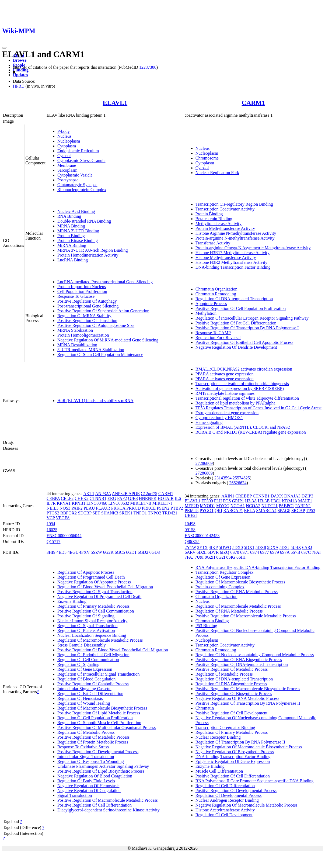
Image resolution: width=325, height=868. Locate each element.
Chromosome (207, 158)
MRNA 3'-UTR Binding (78, 231)
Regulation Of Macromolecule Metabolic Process (100, 640)
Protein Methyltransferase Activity (225, 228)
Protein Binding (71, 236)
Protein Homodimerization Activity (88, 255)
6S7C (306, 552)
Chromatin (205, 708)
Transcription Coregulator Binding (225, 727)
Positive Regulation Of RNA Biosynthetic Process (239, 660)
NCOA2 (253, 506)
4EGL (73, 552)
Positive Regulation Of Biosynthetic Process (234, 694)
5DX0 (238, 547)
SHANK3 (110, 513)
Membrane (67, 165)
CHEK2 (82, 498)
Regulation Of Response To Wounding (91, 761)
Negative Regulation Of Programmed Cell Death (99, 596)
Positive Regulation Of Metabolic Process (93, 737)
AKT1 (89, 494)
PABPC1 (286, 506)
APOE (134, 494)
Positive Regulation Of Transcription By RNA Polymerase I (247, 328)
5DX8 (261, 547)
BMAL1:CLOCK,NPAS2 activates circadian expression (244, 369)
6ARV (190, 552)
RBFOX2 (69, 513)
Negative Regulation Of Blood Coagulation (95, 776)
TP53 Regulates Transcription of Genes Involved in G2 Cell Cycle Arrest (258, 408)
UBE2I (191, 515)
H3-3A (251, 501)
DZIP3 (307, 496)
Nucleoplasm (69, 141)
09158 (190, 530)
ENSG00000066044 (64, 536)
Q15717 (54, 542)
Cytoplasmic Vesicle (75, 175)
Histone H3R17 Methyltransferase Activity (233, 253)
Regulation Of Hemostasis (80, 698)
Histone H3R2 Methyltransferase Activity (231, 262)
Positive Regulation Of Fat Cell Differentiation (236, 323)
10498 (190, 524)
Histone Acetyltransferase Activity (225, 810)
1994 (51, 524)
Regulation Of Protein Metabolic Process (93, 742)
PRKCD (133, 508)
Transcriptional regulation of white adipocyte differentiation (247, 398)
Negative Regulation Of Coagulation (89, 791)
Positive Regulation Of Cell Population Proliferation (241, 308)
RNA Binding (69, 216)
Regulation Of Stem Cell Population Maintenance (100, 355)
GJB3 (133, 498)
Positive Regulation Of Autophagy (87, 301)
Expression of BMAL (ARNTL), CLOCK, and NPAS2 (243, 427)
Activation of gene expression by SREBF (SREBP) (240, 388)
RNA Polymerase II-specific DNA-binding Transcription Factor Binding (258, 567)
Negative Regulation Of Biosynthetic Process (235, 752)
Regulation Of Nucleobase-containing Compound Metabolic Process (255, 655)
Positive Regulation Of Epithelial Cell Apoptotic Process (244, 342)
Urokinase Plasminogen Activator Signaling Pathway (103, 766)
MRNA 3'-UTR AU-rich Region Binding (93, 250)
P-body (64, 131)
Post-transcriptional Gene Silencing (88, 306)
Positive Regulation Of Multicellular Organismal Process (106, 727)
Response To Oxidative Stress (83, 747)
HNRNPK (148, 498)
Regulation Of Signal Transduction (88, 626)
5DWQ (225, 547)
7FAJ (189, 557)
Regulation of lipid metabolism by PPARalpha (235, 403)
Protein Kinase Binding (78, 241)
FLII (218, 501)
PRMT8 (192, 511)
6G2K (108, 552)
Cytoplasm (67, 146)
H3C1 (276, 501)
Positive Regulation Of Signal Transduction (95, 592)
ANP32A (103, 494)
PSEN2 (163, 508)
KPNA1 (64, 503)
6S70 (235, 552)
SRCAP (298, 511)
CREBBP (244, 496)
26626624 (238, 483)
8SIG (231, 557)
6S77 (265, 552)
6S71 (245, 552)
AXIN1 (228, 496)
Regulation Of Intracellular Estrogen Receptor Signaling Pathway (252, 318)
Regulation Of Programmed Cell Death (91, 577)
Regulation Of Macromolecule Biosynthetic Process (102, 708)
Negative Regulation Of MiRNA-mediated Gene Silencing (108, 340)
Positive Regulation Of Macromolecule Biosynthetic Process (248, 689)
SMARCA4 (266, 511)
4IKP (213, 547)
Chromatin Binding (212, 621)
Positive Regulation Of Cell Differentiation (95, 805)
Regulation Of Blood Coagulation (86, 679)
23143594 (223, 478)
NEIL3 (53, 508)
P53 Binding (206, 626)
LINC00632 (119, 503)
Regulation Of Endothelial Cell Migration (93, 655)
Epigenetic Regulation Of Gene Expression (233, 761)
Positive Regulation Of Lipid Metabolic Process (99, 713)
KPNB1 (78, 503)
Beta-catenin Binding (214, 219)
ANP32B (120, 494)
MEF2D (192, 506)
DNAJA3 (292, 496)
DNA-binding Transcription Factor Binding (233, 267)
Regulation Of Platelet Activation (86, 630)
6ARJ (307, 547)
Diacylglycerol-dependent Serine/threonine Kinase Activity (109, 810)
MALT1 (305, 501)
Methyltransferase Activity (219, 224)
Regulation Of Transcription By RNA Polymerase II (240, 742)
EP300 (207, 501)
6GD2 (143, 552)
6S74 (255, 552)
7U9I (199, 557)
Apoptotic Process (211, 304)
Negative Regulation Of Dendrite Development (236, 347)
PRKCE (149, 508)
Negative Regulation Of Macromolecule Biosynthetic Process (249, 747)
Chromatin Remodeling (216, 294)
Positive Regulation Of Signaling (86, 616)
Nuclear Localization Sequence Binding (92, 635)
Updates (20, 75)
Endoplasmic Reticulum (78, 151)
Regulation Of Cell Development (224, 815)
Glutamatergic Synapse (77, 185)
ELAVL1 (115, 103)
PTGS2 (53, 513)
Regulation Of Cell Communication (88, 660)
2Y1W (190, 547)
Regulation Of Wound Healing (84, 703)
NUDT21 (270, 506)
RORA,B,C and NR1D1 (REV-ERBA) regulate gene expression (251, 432)
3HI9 (51, 552)
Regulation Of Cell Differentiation (225, 786)
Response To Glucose (76, 296)
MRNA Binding (71, 226)
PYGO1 (207, 511)
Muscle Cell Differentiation (219, 771)
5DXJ (284, 547)
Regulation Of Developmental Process (229, 795)
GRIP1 (238, 501)
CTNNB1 (98, 498)
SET (96, 513)
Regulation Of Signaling (78, 664)
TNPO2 (155, 513)
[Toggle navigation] (4, 48)
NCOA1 (238, 506)
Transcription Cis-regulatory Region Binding (234, 204)
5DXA (273, 547)
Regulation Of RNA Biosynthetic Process (231, 684)
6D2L (202, 552)
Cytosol (64, 156)
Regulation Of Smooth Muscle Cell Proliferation (99, 723)
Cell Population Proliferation (82, 291)
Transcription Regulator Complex (224, 572)
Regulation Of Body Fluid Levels (86, 781)
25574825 (241, 478)
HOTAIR (165, 498)
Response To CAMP (213, 333)
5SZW (96, 552)
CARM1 (254, 103)
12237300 (148, 67)
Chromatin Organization (216, 289)
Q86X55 (192, 542)
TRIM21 (170, 513)
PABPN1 (303, 506)
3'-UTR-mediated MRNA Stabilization (91, 350)
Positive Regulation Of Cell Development (232, 713)
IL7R (51, 503)
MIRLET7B (141, 503)
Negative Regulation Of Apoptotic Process (94, 582)
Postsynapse (68, 180)
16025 (52, 530)
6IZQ (224, 552)
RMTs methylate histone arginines (225, 393)
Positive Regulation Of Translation (87, 321)
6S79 (275, 552)
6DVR (213, 552)
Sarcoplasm (67, 170)
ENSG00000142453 (202, 536)
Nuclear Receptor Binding (218, 737)
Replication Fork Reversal (218, 338)
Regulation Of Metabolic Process (86, 732)
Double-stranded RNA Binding (84, 221)
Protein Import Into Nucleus (82, 287)
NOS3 (65, 508)
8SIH (241, 557)
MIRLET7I (162, 503)
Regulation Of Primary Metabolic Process (93, 606)
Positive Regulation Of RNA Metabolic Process (237, 592)
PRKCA (118, 508)
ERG (112, 498)
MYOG (223, 506)
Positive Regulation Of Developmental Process (98, 752)
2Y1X (202, 547)
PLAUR (103, 508)
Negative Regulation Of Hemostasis (88, 786)
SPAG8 (284, 511)
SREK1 (126, 513)
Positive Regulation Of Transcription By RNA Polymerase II (248, 703)
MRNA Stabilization (75, 330)
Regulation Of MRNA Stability (84, 316)
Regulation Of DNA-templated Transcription (234, 299)
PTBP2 (177, 508)
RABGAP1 (233, 511)
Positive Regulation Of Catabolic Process (93, 684)
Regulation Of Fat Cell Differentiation (90, 694)
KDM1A (289, 501)
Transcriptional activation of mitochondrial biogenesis (242, 384)
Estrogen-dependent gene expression (227, 413)
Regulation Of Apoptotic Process (86, 572)
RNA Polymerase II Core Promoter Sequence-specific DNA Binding (255, 781)
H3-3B (264, 501)
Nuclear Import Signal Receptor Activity (92, 621)
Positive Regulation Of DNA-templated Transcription (242, 664)
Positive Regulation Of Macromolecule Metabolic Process (108, 800)
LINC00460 (97, 503)
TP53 (311, 511)
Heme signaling (209, 422)
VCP (51, 518)
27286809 (204, 463)
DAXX (277, 496)
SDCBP (85, 513)
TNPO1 (140, 513)
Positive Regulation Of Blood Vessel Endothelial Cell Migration (113, 650)
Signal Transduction (75, 795)
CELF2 (67, 498)
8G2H (210, 557)
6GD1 (131, 552)
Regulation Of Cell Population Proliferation (95, 718)
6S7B (295, 552)
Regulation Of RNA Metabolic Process (229, 611)
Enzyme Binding (72, 601)
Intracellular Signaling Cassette (84, 689)
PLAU (89, 508)
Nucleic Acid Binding (76, 211)
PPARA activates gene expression (225, 374)
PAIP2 (77, 508)
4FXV (85, 552)
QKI (218, 511)
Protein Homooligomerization (83, 335)
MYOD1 (207, 506)
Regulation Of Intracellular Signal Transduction (99, 674)
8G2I (221, 557)
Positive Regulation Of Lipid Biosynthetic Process (101, 771)
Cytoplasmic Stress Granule (81, 160)
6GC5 (120, 552)
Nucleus (64, 136)
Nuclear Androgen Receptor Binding (227, 800)
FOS (227, 501)
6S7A (285, 552)
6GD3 (154, 552)
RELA (249, 511)
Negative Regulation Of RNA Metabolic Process (237, 698)
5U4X (296, 547)
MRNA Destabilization (77, 345)
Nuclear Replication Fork (217, 173)
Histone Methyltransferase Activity (226, 257)
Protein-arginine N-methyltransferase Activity (235, 238)
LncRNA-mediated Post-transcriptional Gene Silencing (105, 282)
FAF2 (122, 498)
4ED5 (62, 552)
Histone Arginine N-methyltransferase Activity (236, 233)
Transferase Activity (213, 243)
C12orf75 (149, 494)
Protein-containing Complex (220, 587)
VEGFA (63, 518)
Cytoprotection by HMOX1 (219, 418)
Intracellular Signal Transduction (86, 757)
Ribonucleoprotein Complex (82, 190)
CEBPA (53, 498)
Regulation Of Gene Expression (85, 669)
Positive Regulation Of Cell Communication (96, 611)
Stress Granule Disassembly (82, 645)
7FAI (316, 552)
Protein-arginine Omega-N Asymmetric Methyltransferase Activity (253, 248)
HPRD (19, 86)
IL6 (178, 498)
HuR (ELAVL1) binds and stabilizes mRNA (95, 401)
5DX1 (249, 547)
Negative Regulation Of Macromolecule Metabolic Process (247, 805)
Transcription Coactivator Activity (225, 209)
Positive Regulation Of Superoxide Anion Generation (103, 311)
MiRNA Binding (72, 245)
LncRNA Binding (73, 260)
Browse (20, 60)
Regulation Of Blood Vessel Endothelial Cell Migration (105, 587)
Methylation (206, 313)
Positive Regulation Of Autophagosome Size (96, 325)
